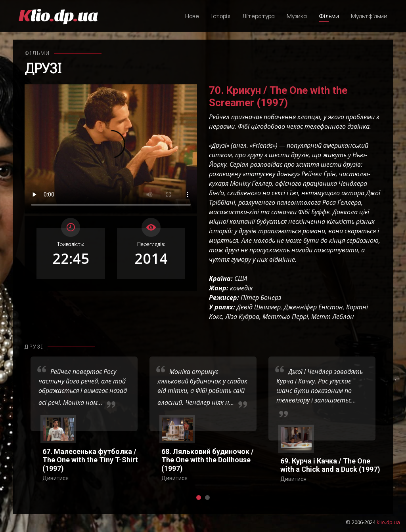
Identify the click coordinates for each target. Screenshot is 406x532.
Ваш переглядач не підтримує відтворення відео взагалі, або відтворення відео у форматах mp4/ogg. (111, 149)
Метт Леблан (333, 317)
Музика (297, 16)
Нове (192, 16)
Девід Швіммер (259, 307)
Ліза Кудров (242, 317)
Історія (221, 16)
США (241, 278)
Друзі (43, 68)
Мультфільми (369, 16)
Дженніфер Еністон (313, 307)
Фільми (329, 16)
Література (259, 16)
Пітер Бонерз (261, 297)
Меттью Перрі (285, 317)
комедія (241, 288)
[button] (199, 498)
